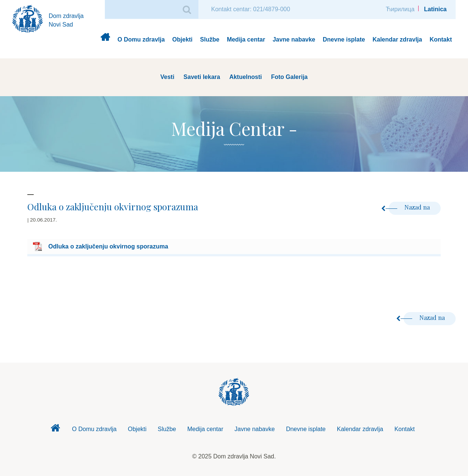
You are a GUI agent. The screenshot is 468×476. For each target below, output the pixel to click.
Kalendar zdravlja (397, 39)
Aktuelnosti (245, 77)
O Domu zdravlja (141, 39)
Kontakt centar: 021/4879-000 (251, 9)
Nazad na (410, 207)
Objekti (182, 39)
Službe (210, 39)
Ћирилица (400, 9)
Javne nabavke (294, 39)
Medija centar (246, 39)
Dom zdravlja (105, 40)
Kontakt (441, 39)
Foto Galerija (289, 77)
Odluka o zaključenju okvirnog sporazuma (108, 246)
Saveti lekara (202, 77)
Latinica (435, 9)
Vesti (167, 77)
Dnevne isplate (344, 39)
